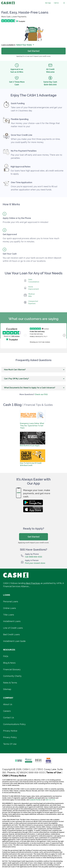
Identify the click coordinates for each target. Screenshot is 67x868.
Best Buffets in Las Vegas (30, 446)
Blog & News (9, 663)
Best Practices (33, 583)
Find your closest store (35, 563)
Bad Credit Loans (11, 634)
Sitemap (7, 689)
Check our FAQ (41, 394)
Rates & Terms (10, 683)
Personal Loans (11, 601)
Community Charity (12, 676)
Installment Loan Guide (14, 641)
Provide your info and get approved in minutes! (26, 222)
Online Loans (10, 608)
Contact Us (9, 718)
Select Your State (25, 45)
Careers (7, 711)
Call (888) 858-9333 (33, 557)
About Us (8, 704)
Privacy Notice (10, 731)
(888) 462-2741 (50, 800)
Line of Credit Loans (13, 628)
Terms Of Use (10, 744)
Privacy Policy (10, 737)
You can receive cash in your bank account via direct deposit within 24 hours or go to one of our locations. (32, 259)
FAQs (6, 656)
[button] (33, 370)
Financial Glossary (12, 669)
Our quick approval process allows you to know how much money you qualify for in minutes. (31, 240)
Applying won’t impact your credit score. (33, 543)
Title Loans (9, 615)
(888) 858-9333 (37, 772)
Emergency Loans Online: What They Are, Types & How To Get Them (32, 426)
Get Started (33, 537)
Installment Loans (12, 621)
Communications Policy (14, 724)
